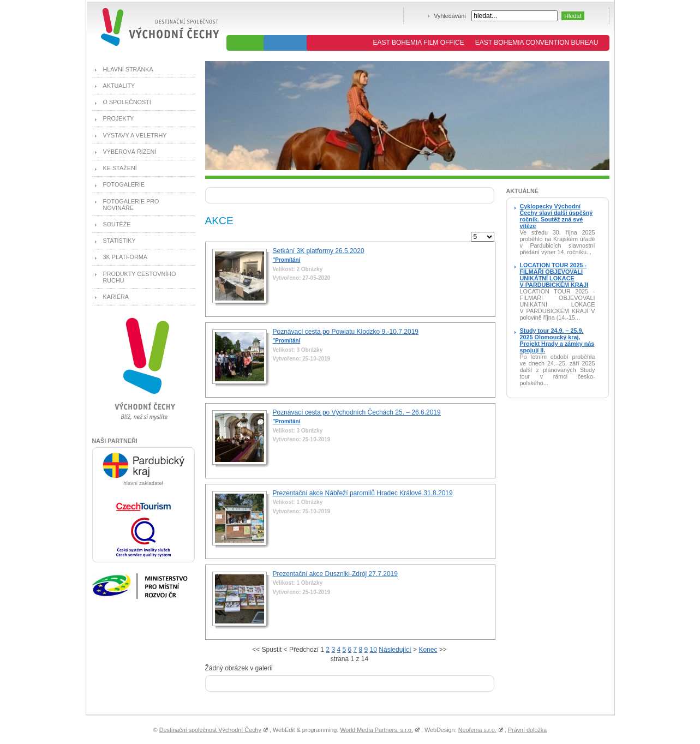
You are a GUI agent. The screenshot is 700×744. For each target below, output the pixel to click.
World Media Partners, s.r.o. (376, 730)
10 (373, 650)
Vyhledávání (450, 16)
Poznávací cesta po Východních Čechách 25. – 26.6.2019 (357, 412)
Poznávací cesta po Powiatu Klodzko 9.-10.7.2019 (346, 332)
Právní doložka (527, 730)
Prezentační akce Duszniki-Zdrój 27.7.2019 (335, 574)
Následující (395, 650)
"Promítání (287, 260)
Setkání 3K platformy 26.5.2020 (319, 251)
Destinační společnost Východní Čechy (210, 730)
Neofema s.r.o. (477, 730)
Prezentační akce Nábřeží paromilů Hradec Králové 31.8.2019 (363, 493)
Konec (428, 650)
